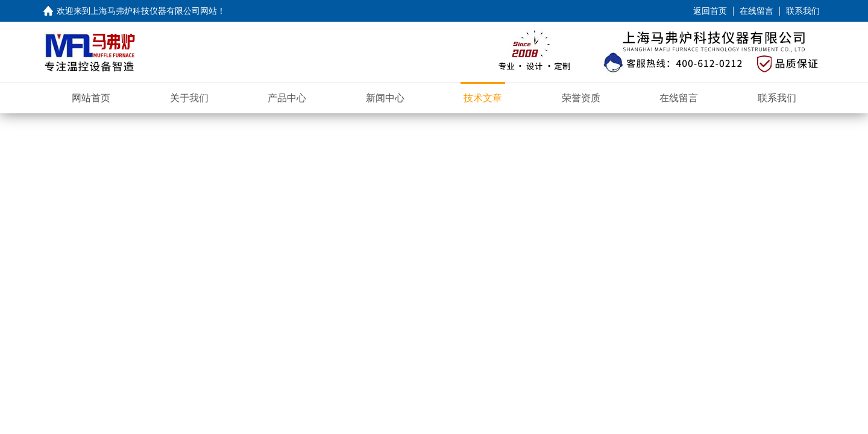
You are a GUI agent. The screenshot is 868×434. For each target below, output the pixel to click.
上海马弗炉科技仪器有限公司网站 (154, 11)
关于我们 (189, 98)
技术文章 (483, 98)
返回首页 (710, 11)
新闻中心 (385, 98)
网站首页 (91, 98)
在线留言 (756, 11)
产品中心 (287, 98)
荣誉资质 (581, 98)
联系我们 (803, 11)
